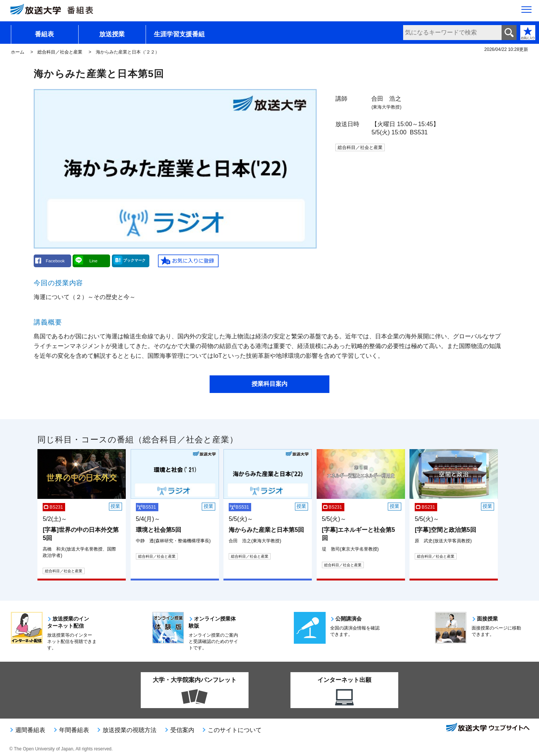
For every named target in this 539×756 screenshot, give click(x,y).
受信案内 (182, 730)
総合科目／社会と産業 (60, 52)
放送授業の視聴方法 (130, 730)
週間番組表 (30, 730)
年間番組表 (74, 730)
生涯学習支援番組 (179, 34)
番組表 (44, 34)
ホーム (18, 52)
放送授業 (112, 34)
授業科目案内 (269, 384)
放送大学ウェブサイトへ (487, 728)
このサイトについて (235, 730)
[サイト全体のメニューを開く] (526, 12)
